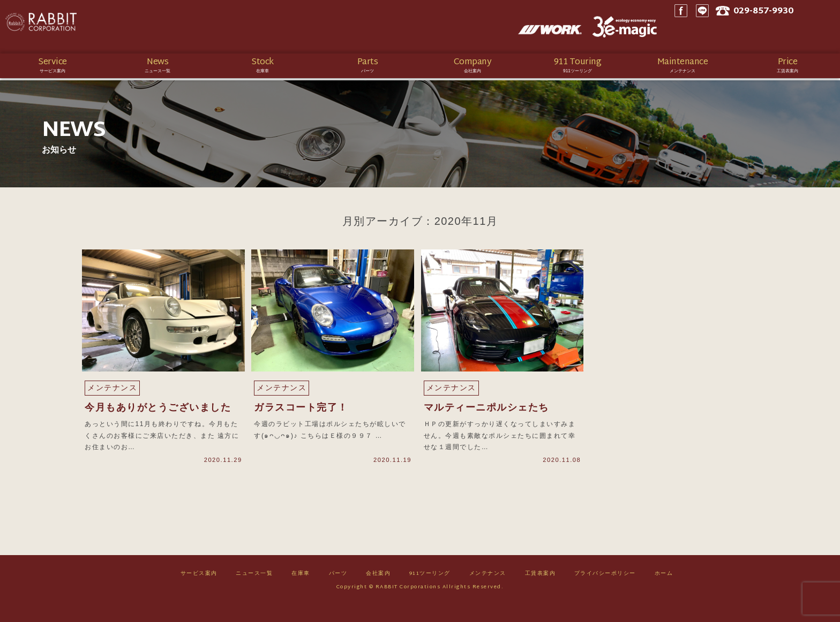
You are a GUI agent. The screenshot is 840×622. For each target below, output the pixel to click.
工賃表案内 (541, 591)
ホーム (664, 591)
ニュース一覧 (254, 591)
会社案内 (378, 591)
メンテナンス (488, 591)
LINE (730, 27)
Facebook (709, 27)
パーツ (338, 591)
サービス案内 (199, 591)
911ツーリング (430, 591)
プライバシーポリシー (605, 591)
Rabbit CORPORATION (83, 27)
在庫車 (301, 591)
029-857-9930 (796, 27)
